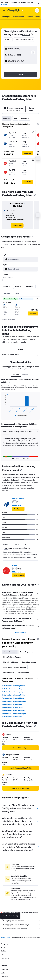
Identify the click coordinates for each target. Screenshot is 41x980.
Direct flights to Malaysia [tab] (12, 653)
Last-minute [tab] (25, 118)
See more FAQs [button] (21, 629)
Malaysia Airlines (18, 495)
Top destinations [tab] (23, 669)
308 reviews (16, 502)
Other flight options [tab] (29, 659)
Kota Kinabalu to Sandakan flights (14, 698)
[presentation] (32, 34)
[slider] (4, 280)
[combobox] (8, 40)
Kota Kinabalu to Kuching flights (14, 688)
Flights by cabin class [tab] (11, 659)
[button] (39, 4)
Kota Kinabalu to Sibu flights (12, 701)
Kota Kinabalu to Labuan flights (13, 707)
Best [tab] (15, 118)
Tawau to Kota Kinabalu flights (13, 695)
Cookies (4, 5)
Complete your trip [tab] (26, 648)
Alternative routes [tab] (10, 648)
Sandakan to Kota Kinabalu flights (14, 710)
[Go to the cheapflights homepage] (16, 10)
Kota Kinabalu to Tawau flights (13, 685)
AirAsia (15, 562)
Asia (9, 935)
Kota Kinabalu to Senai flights (13, 704)
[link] (17, 225)
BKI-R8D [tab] (16, 374)
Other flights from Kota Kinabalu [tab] (15, 664)
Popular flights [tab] (9, 669)
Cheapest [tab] (7, 118)
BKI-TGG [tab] (21, 349)
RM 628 (26, 34)
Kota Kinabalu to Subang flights (14, 682)
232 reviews (16, 568)
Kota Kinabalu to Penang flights (14, 691)
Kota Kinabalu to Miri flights (12, 713)
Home (3, 935)
